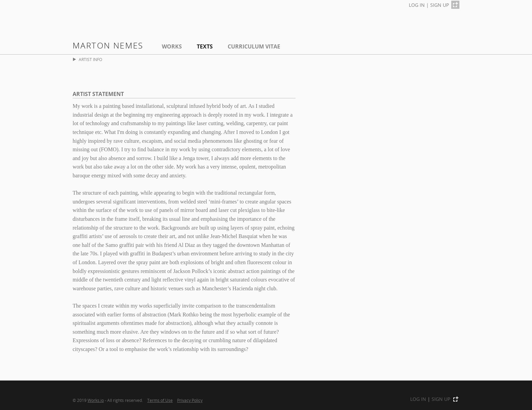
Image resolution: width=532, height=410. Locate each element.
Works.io (96, 400)
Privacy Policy (190, 400)
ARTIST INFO (88, 60)
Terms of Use (160, 400)
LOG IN (417, 5)
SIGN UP (440, 5)
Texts (205, 46)
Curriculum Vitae (254, 46)
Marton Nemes (108, 45)
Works (172, 46)
